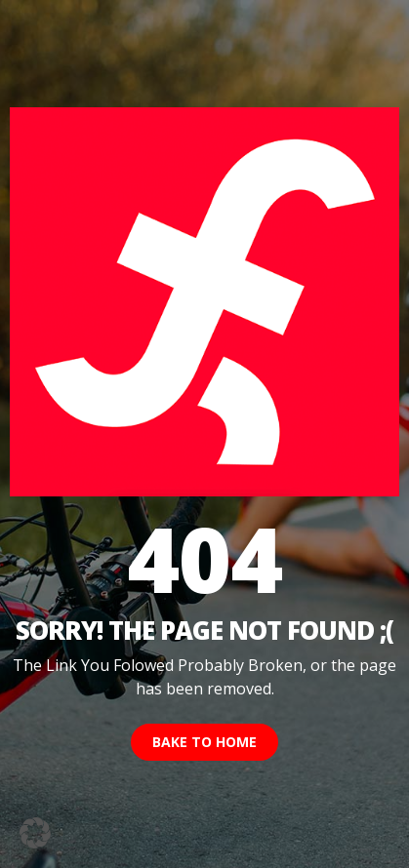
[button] (35, 833)
